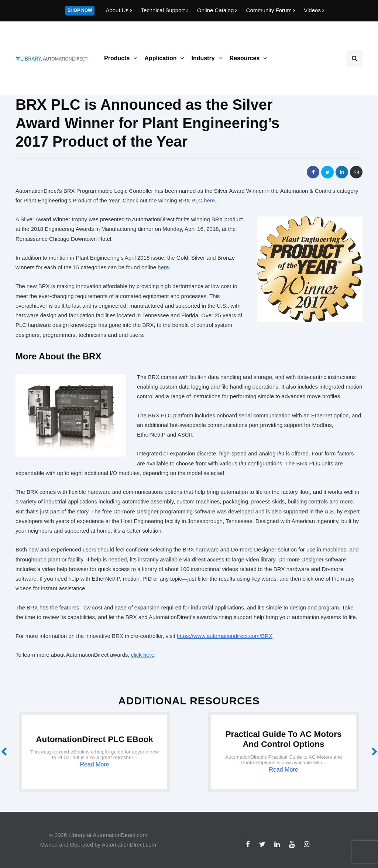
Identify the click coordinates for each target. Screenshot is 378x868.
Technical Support (165, 10)
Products (117, 58)
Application (160, 58)
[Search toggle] (354, 58)
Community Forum (272, 10)
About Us (119, 10)
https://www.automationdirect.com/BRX (225, 636)
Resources (245, 58)
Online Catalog (218, 10)
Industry (203, 58)
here (209, 200)
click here (143, 655)
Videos (314, 10)
